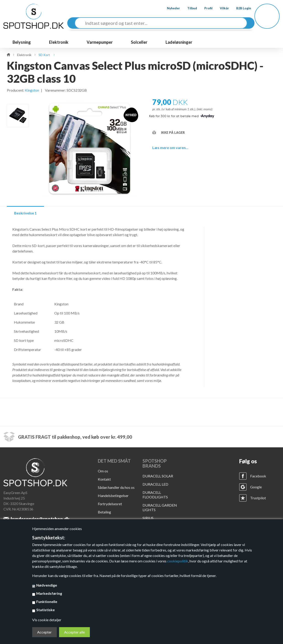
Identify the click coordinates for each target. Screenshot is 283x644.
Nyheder (169, 8)
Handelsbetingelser (113, 496)
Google (256, 487)
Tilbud (188, 8)
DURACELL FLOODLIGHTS (155, 495)
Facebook (258, 476)
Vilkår (220, 8)
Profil (204, 8)
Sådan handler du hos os (116, 487)
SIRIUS (148, 518)
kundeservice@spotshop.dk (40, 519)
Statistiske (45, 610)
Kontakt (104, 479)
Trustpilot (258, 498)
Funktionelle (47, 601)
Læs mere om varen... (170, 148)
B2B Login (240, 8)
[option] (18, 116)
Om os (103, 471)
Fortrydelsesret (110, 504)
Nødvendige (47, 585)
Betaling (104, 512)
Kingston (32, 90)
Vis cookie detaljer (47, 620)
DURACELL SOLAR (158, 476)
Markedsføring (49, 593)
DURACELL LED (155, 484)
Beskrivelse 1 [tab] (25, 213)
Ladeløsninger (179, 42)
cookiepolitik (178, 561)
